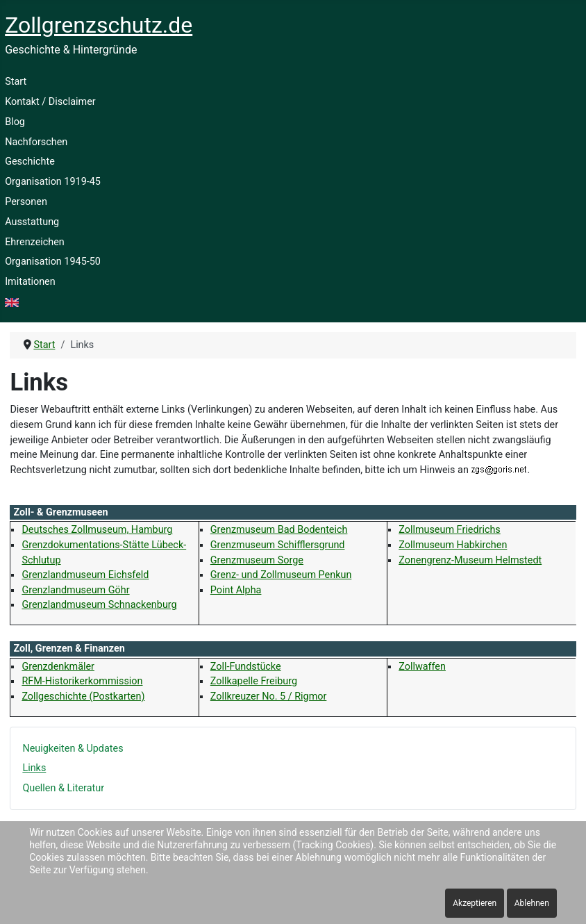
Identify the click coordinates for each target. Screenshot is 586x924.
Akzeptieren (475, 903)
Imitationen (30, 282)
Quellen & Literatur (63, 788)
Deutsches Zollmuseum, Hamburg (97, 530)
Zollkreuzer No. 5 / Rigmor (269, 696)
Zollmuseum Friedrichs (450, 530)
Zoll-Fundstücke (246, 667)
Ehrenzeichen (35, 242)
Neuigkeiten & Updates (73, 749)
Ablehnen (532, 903)
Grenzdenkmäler (58, 667)
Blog (15, 122)
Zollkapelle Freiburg (254, 681)
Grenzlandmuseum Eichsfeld (85, 575)
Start (16, 82)
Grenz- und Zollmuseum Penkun (281, 575)
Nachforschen (36, 142)
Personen (26, 202)
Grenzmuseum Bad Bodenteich (279, 530)
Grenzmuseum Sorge (257, 560)
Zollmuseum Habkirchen (453, 545)
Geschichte (30, 162)
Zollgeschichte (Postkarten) (83, 696)
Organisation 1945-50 (53, 262)
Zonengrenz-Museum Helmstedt (470, 560)
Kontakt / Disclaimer (50, 102)
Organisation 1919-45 (53, 182)
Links (34, 768)
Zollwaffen (422, 667)
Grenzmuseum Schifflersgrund (278, 545)
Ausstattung (32, 222)
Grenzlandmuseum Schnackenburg (99, 605)
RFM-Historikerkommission (82, 681)
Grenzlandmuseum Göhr (75, 590)
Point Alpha (236, 590)
